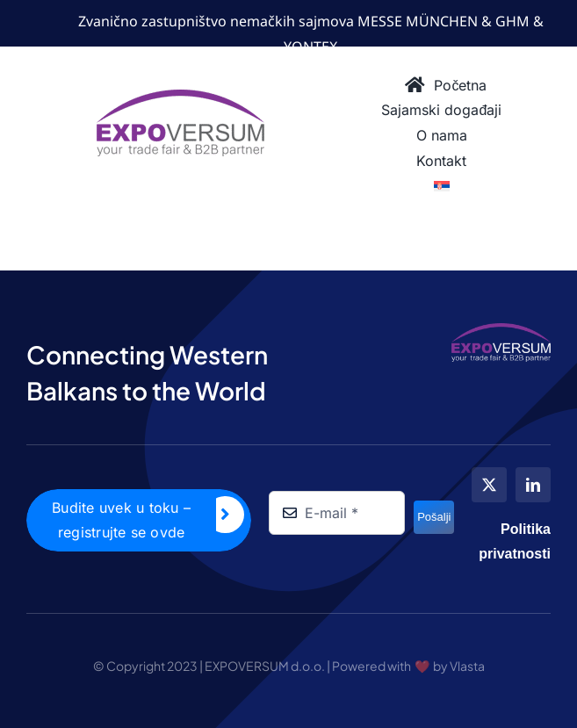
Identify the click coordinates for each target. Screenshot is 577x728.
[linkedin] (533, 485)
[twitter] (489, 485)
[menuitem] (442, 187)
